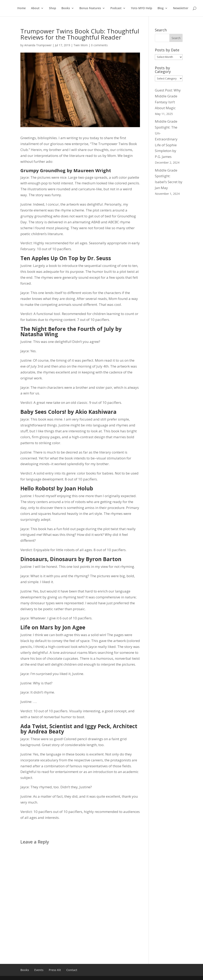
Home (22, 8)
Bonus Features (90, 8)
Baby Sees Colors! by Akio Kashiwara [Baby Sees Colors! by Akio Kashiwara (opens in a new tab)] (68, 412)
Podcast (116, 8)
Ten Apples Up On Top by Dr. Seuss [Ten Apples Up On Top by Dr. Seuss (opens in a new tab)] (66, 258)
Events (39, 970)
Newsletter (181, 8)
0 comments (99, 45)
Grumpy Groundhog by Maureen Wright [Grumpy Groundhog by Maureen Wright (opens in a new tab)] (66, 170)
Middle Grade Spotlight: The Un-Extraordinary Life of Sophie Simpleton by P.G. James (166, 139)
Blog (161, 8)
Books (66, 8)
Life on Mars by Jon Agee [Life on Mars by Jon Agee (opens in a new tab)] (53, 627)
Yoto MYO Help (142, 8)
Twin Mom (81, 45)
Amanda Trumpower (38, 45)
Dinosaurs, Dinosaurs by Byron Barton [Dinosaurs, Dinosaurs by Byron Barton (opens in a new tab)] (71, 559)
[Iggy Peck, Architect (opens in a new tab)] (111, 726)
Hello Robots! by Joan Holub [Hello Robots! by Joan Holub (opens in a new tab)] (57, 488)
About (35, 8)
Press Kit (55, 970)
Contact (72, 970)
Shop (53, 8)
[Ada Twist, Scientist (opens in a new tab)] (46, 726)
